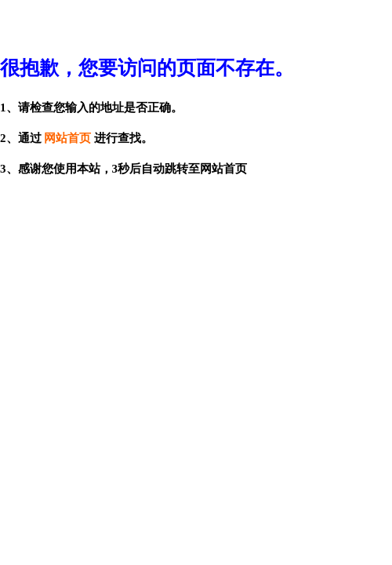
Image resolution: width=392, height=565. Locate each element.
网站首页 (67, 138)
